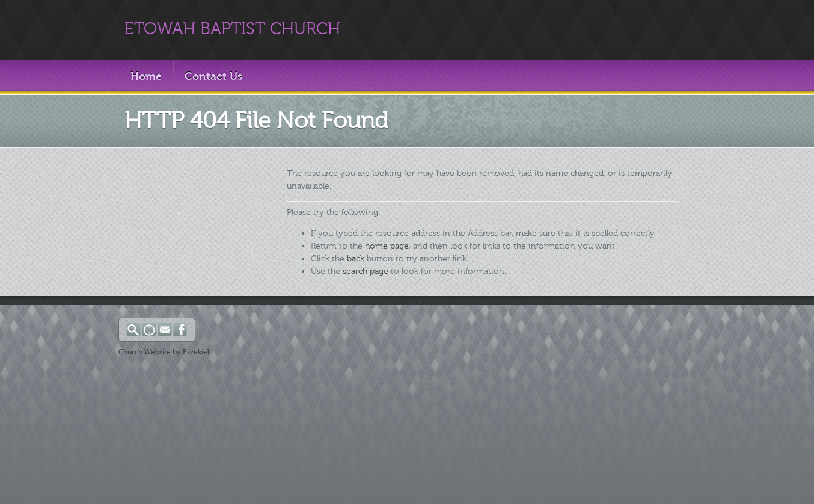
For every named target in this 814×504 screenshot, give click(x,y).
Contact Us (213, 76)
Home (146, 76)
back (356, 259)
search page (366, 271)
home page (387, 246)
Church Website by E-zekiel (164, 352)
